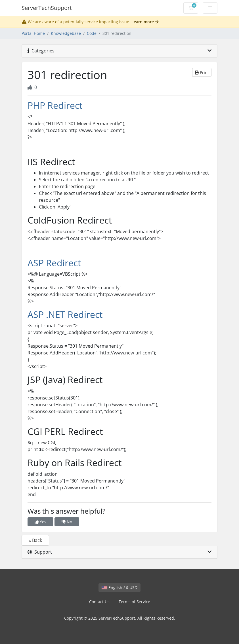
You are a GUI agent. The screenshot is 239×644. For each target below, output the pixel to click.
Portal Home (33, 33)
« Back (35, 540)
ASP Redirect (54, 263)
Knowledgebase (66, 33)
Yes (40, 522)
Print (202, 72)
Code (92, 33)
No (67, 522)
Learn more (145, 22)
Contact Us (99, 602)
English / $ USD (119, 587)
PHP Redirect (55, 105)
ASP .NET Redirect (65, 314)
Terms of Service (134, 602)
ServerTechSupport (47, 8)
